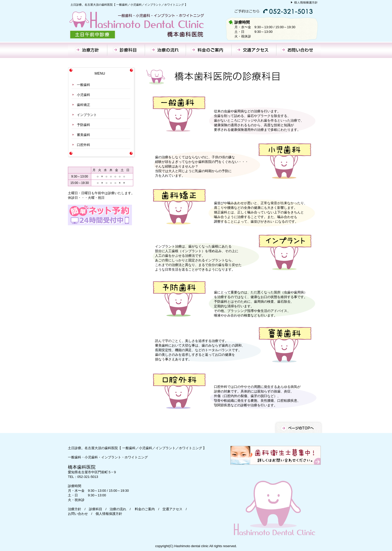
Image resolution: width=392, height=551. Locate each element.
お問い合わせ (78, 514)
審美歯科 (84, 135)
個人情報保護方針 (109, 514)
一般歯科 (84, 85)
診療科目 (96, 509)
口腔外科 (84, 145)
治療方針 (75, 509)
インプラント (87, 115)
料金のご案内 (145, 509)
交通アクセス (172, 509)
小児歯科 (84, 95)
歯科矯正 (84, 105)
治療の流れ (118, 509)
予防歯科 (84, 125)
